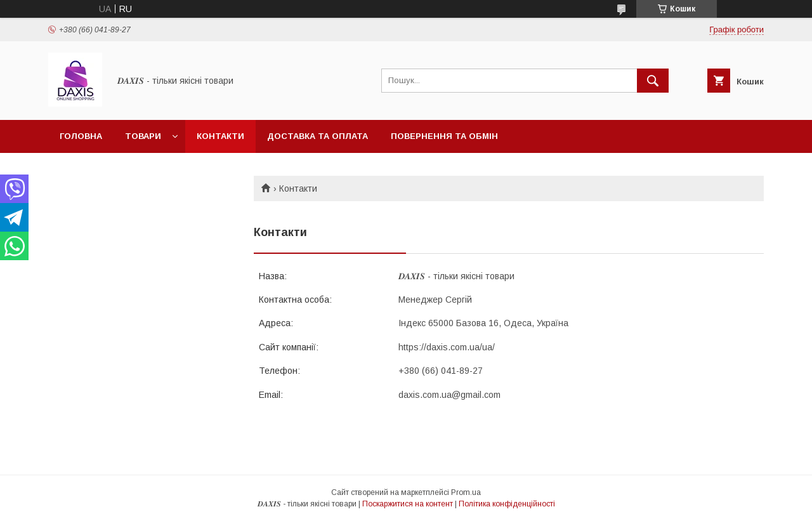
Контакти (220, 136)
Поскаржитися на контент (408, 504)
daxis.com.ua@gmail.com (449, 395)
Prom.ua (466, 492)
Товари (143, 136)
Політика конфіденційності (507, 504)
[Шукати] (653, 81)
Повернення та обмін (444, 136)
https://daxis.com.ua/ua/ (447, 347)
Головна (81, 136)
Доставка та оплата (318, 136)
